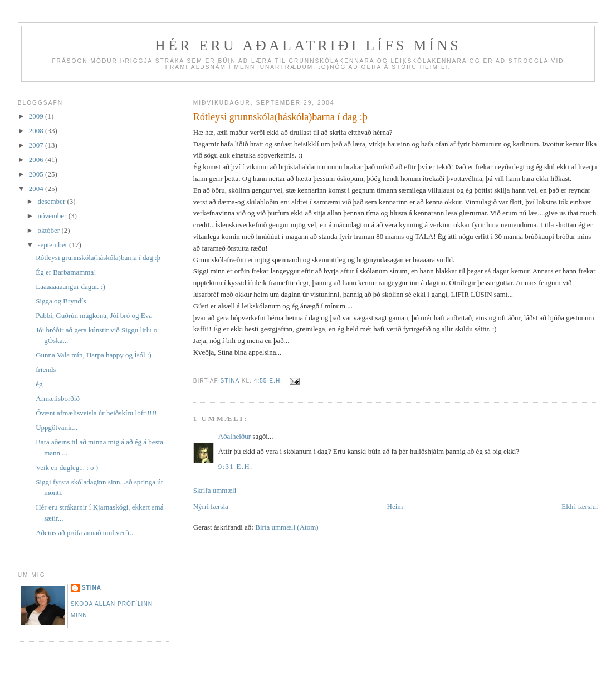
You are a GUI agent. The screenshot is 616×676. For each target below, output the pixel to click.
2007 (37, 145)
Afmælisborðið (58, 398)
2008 (37, 131)
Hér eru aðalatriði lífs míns (308, 45)
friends (47, 369)
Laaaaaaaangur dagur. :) (70, 286)
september (53, 245)
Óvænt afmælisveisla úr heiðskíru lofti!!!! (96, 413)
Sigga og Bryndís (62, 301)
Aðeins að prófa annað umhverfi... (85, 533)
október (49, 230)
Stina (92, 588)
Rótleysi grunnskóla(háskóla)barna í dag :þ (98, 258)
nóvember (53, 216)
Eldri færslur (580, 506)
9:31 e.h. (236, 466)
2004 (37, 188)
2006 (37, 160)
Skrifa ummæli (215, 490)
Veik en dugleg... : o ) (67, 467)
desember (52, 201)
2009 (37, 116)
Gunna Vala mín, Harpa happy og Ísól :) (94, 355)
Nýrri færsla (211, 506)
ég (40, 384)
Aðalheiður (234, 436)
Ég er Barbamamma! (66, 272)
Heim (395, 506)
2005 (37, 174)
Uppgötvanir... (57, 427)
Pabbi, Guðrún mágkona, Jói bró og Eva (95, 315)
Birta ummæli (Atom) (287, 527)
